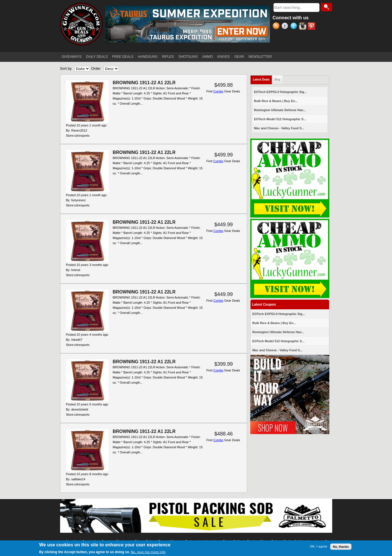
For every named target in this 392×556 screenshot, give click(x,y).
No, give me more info (148, 552)
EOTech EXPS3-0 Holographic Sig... (280, 92)
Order (96, 68)
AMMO (207, 57)
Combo (218, 91)
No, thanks (341, 547)
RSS (277, 27)
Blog (277, 80)
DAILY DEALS (97, 57)
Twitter (295, 27)
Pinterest (312, 27)
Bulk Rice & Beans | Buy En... (276, 101)
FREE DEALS (123, 57)
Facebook (286, 27)
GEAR (239, 57)
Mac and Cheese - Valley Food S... (279, 128)
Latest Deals (262, 78)
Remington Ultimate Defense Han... (280, 110)
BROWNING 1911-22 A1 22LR (144, 83)
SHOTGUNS (188, 57)
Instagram (303, 27)
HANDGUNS (148, 57)
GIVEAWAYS (72, 57)
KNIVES (224, 57)
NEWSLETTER (260, 57)
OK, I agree (318, 547)
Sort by (66, 68)
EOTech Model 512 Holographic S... (280, 119)
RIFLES (168, 57)
